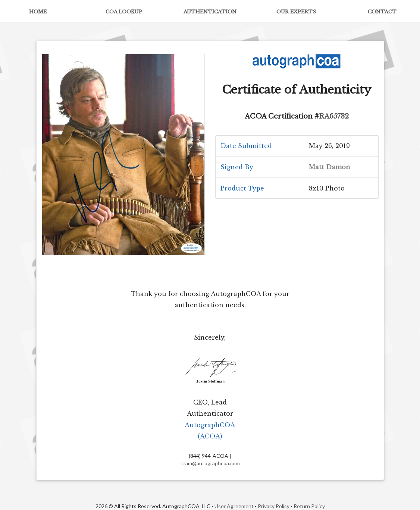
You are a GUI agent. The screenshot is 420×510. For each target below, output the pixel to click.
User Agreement (234, 506)
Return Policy (309, 506)
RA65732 (334, 116)
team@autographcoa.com (210, 463)
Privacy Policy (274, 506)
